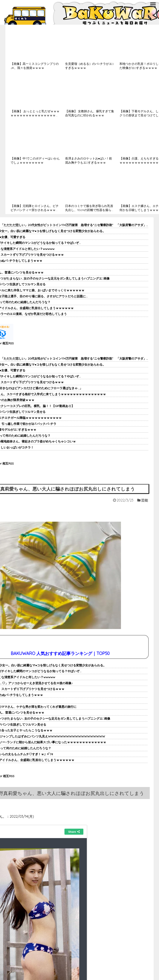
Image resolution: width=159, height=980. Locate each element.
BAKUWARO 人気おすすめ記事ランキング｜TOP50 (60, 653)
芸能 (145, 500)
